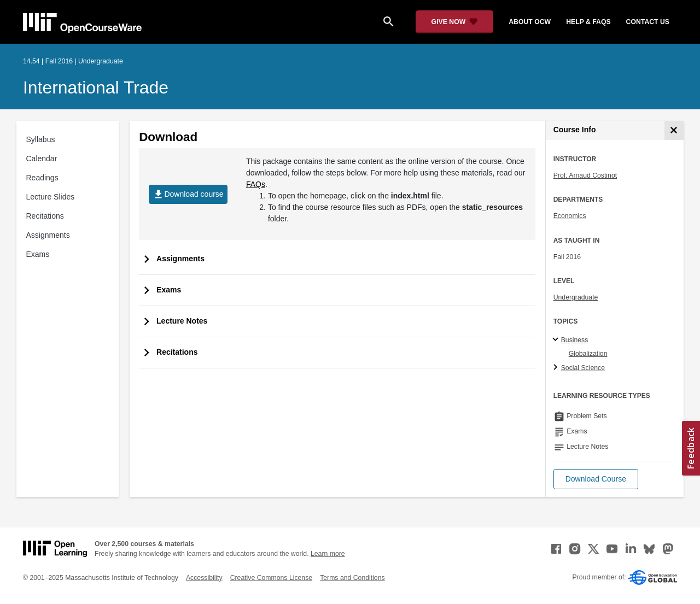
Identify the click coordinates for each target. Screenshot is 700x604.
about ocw (530, 22)
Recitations (45, 216)
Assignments (48, 235)
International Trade (96, 87)
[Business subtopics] (557, 340)
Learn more (328, 554)
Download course (188, 194)
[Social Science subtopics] (557, 368)
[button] (596, 479)
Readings (42, 178)
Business (575, 340)
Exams (38, 254)
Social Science (583, 368)
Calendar (42, 159)
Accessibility (204, 578)
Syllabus (41, 139)
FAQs (256, 184)
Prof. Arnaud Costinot (585, 175)
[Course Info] (674, 130)
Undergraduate (576, 297)
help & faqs (588, 22)
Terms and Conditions (352, 578)
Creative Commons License (271, 578)
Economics (570, 216)
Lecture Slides (51, 197)
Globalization (588, 354)
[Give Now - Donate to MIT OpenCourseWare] (455, 22)
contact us (648, 22)
